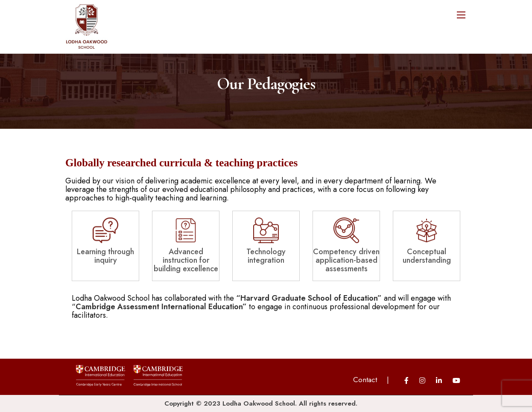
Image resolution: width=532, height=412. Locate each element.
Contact (365, 380)
